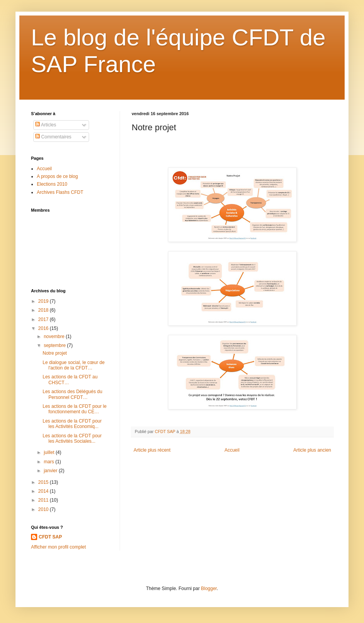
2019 (44, 301)
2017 (44, 319)
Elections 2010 (52, 184)
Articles (46, 125)
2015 (44, 482)
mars (50, 462)
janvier (51, 471)
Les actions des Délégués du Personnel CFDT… (72, 394)
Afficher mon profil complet (58, 547)
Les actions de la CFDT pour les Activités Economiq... (72, 424)
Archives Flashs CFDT (60, 192)
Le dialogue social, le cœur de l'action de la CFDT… (74, 365)
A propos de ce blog (57, 176)
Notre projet (55, 353)
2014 (44, 491)
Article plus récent (152, 450)
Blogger (209, 588)
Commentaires (53, 137)
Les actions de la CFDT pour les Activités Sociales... (72, 438)
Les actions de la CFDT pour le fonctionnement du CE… (75, 409)
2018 (44, 310)
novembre (55, 337)
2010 (44, 509)
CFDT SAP (50, 537)
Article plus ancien (312, 450)
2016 (44, 328)
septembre (55, 345)
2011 (44, 500)
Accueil (232, 450)
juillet (50, 452)
